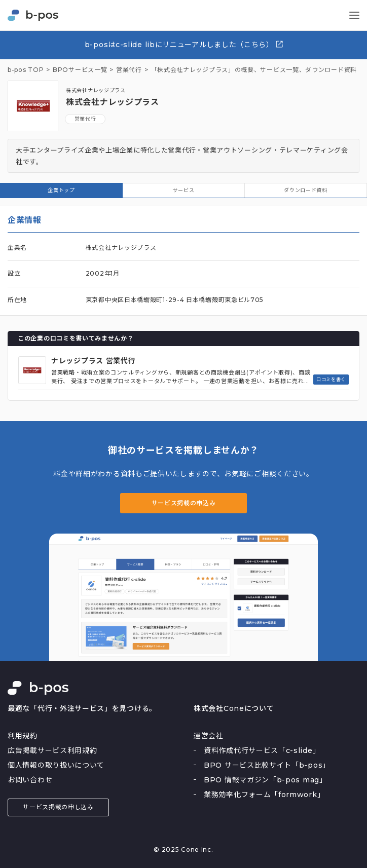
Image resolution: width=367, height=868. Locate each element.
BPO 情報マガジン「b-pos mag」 (265, 780)
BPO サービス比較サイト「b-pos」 (267, 765)
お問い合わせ (30, 780)
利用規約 (23, 736)
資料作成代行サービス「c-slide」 (262, 750)
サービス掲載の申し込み (58, 807)
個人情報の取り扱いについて (56, 765)
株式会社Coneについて (234, 708)
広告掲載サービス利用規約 (52, 750)
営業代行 (85, 119)
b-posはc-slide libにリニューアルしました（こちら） (184, 44)
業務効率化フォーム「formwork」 (264, 795)
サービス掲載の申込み (184, 503)
